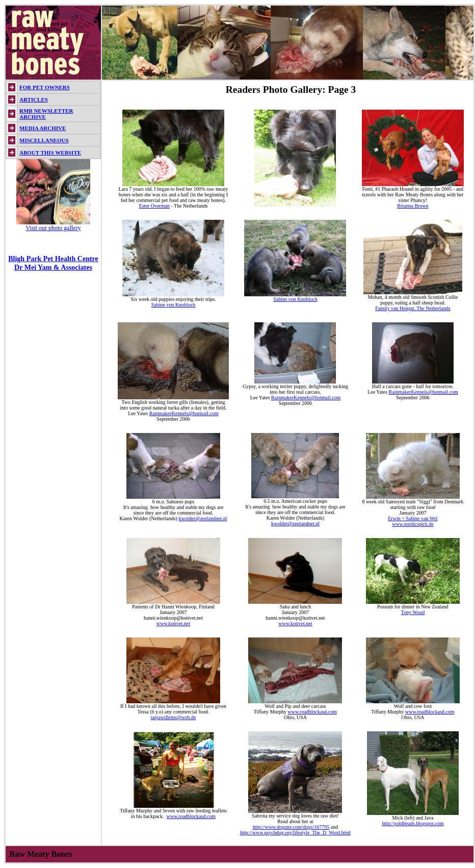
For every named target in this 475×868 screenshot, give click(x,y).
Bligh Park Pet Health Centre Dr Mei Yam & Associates (53, 263)
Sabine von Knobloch (174, 305)
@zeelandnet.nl (211, 518)
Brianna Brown (413, 206)
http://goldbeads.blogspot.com (413, 823)
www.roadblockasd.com (313, 712)
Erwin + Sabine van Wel (413, 518)
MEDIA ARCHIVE (43, 128)
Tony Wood (413, 612)
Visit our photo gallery (53, 228)
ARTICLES (34, 99)
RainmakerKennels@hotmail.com (184, 413)
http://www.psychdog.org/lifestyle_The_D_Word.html (295, 833)
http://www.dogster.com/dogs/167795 (291, 827)
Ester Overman (154, 206)
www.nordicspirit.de (413, 524)
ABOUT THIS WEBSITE (50, 152)
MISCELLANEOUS (44, 140)
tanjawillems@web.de (174, 717)
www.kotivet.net (173, 623)
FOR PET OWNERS (45, 87)
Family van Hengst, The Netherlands (413, 308)
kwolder (187, 518)
